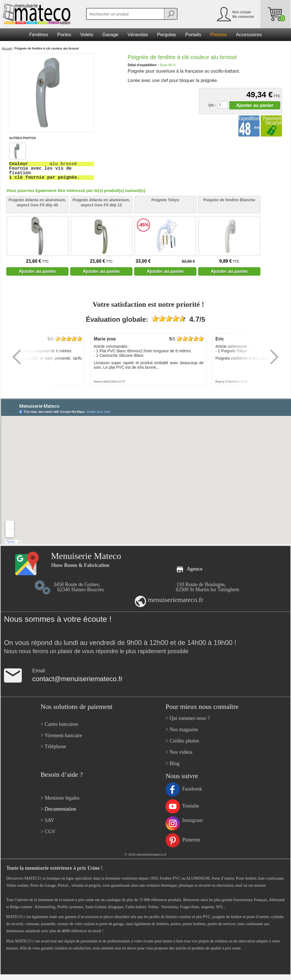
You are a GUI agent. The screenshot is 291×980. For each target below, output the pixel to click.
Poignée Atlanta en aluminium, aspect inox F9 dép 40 (37, 202)
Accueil (7, 48)
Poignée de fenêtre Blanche (229, 200)
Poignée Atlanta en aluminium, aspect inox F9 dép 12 (101, 202)
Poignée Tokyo (165, 200)
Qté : (212, 105)
